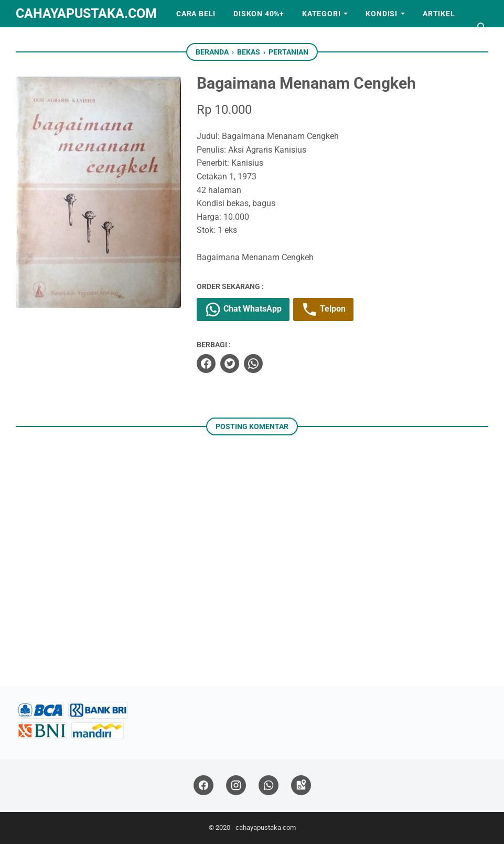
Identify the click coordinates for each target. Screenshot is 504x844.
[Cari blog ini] (482, 27)
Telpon (323, 309)
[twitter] (230, 364)
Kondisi (382, 14)
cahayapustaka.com (86, 13)
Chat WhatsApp (243, 309)
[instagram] (236, 786)
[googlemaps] (301, 786)
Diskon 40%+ (259, 14)
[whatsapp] (253, 364)
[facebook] (206, 364)
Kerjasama (48, 41)
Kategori (321, 14)
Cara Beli (196, 14)
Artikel (439, 14)
